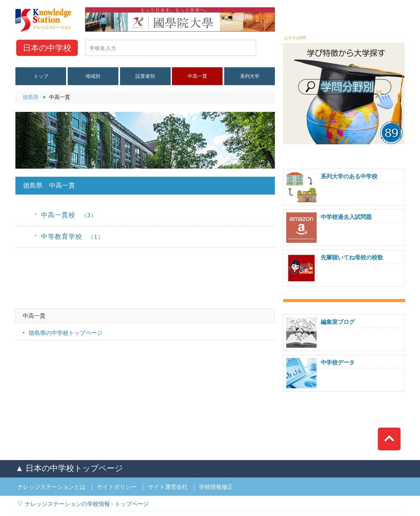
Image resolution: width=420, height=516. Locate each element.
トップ (41, 76)
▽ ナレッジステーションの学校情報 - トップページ (83, 504)
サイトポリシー (117, 487)
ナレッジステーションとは (51, 487)
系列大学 (250, 76)
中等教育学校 (72, 237)
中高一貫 (197, 76)
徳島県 (31, 97)
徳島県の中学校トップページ (66, 333)
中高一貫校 (69, 215)
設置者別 (145, 76)
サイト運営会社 (168, 487)
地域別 (93, 76)
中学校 (47, 48)
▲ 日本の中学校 (69, 468)
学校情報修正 (216, 487)
